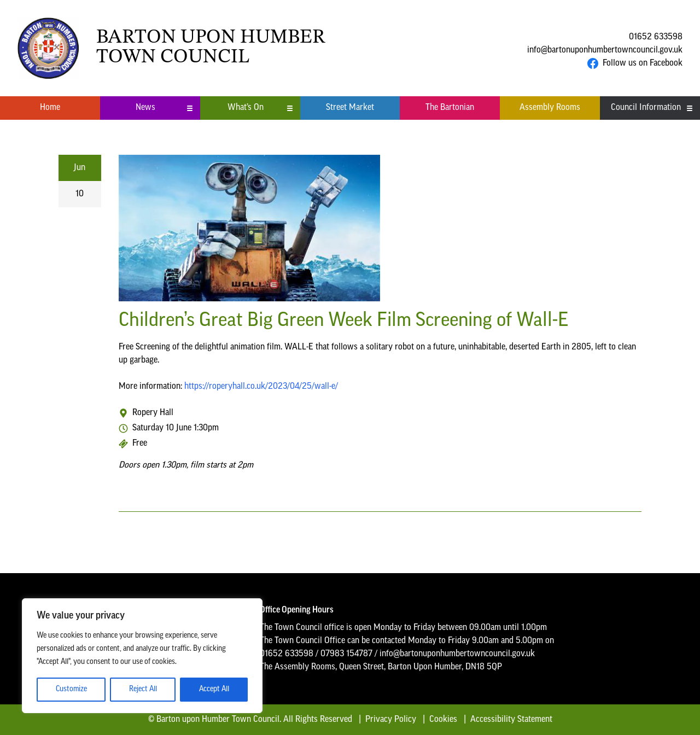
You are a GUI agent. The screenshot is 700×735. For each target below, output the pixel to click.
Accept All (214, 689)
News (164, 108)
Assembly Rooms (550, 108)
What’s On (260, 108)
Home (50, 108)
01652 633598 (656, 37)
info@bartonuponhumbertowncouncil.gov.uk (605, 50)
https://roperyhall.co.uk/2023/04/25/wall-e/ (261, 387)
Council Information (652, 108)
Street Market (350, 108)
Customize (71, 689)
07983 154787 (346, 654)
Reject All (143, 689)
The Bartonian (450, 108)
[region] (142, 656)
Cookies (443, 720)
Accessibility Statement (511, 720)
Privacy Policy (391, 720)
